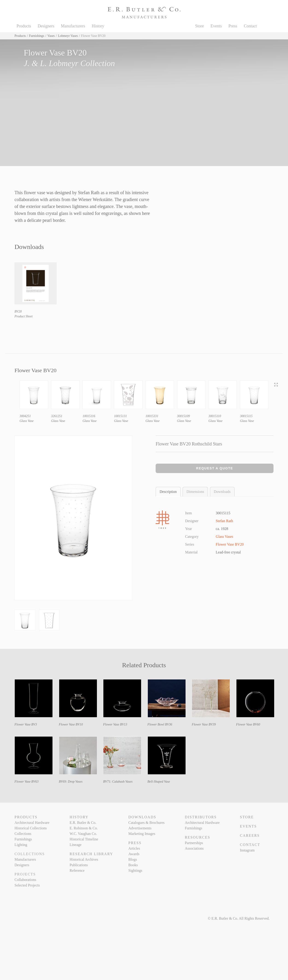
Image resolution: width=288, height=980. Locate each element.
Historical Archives (84, 859)
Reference (77, 870)
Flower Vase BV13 (115, 724)
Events (216, 26)
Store (200, 26)
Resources (198, 837)
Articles (134, 848)
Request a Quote (215, 468)
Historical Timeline (84, 839)
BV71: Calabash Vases (118, 782)
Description (168, 492)
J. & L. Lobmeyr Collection (69, 63)
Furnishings (37, 36)
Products (24, 26)
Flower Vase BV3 (26, 724)
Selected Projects (27, 885)
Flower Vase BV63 (26, 782)
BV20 (18, 312)
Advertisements (140, 828)
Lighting (21, 845)
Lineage (76, 845)
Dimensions (195, 492)
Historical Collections (31, 828)
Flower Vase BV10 (71, 724)
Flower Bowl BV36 (160, 724)
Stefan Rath (224, 521)
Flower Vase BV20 (230, 544)
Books (133, 865)
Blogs (132, 859)
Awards (134, 854)
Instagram (247, 850)
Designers (46, 26)
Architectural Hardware (32, 823)
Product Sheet (23, 316)
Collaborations (25, 880)
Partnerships (194, 843)
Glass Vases (224, 537)
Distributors (201, 817)
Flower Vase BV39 (204, 724)
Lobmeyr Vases (68, 36)
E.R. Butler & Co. (83, 823)
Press (233, 26)
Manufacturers (73, 26)
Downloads (222, 492)
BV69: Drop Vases (71, 782)
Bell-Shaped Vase (159, 782)
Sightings (135, 870)
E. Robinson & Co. (84, 828)
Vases (51, 36)
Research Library (91, 854)
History (98, 26)
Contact (250, 26)
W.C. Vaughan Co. (83, 834)
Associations (194, 848)
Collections (23, 834)
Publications (79, 865)
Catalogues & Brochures (146, 823)
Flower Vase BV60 (248, 724)
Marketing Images (142, 834)
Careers (250, 835)
